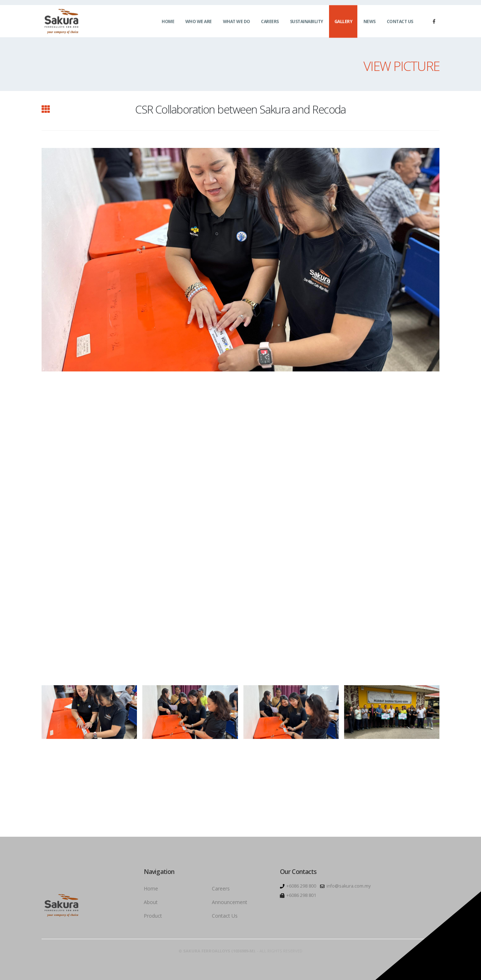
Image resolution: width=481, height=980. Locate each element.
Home (168, 25)
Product (153, 916)
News (370, 25)
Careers (270, 25)
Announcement (230, 902)
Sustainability (307, 25)
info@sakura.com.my (349, 886)
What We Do (237, 25)
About (151, 902)
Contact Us (400, 25)
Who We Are (199, 25)
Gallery (344, 25)
